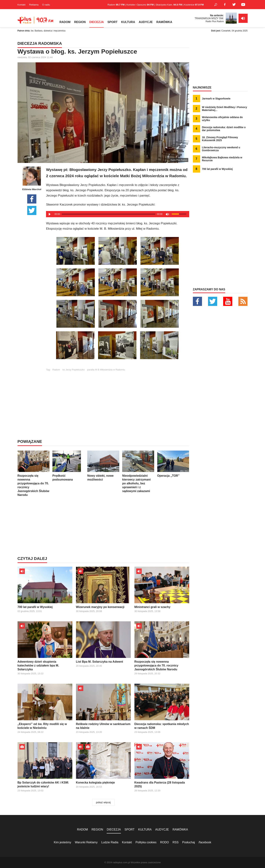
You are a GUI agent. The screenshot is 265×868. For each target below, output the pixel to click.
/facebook (205, 842)
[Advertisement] (118, 397)
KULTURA (128, 22)
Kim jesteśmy (63, 842)
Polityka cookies (146, 842)
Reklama (34, 5)
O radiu (46, 5)
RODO (165, 842)
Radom (56, 370)
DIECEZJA (97, 22)
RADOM (65, 22)
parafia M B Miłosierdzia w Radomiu (106, 370)
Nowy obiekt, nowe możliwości (103, 466)
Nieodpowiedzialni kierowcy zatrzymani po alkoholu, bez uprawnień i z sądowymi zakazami (138, 472)
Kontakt (22, 5)
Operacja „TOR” (173, 464)
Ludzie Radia (110, 842)
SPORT (112, 22)
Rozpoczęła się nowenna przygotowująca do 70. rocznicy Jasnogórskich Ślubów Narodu (34, 473)
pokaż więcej (103, 802)
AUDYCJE (146, 22)
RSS (176, 842)
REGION (80, 22)
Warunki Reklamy (86, 842)
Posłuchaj (189, 842)
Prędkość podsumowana (68, 466)
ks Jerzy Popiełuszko (74, 370)
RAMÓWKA (164, 22)
